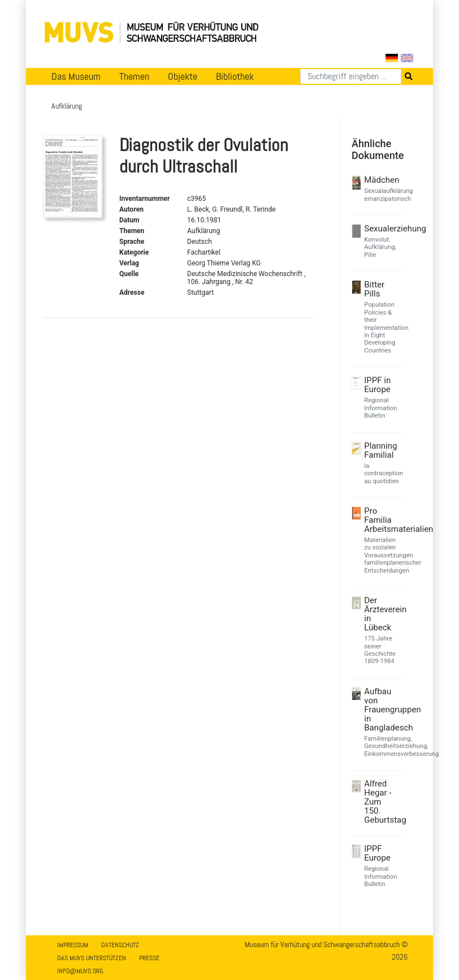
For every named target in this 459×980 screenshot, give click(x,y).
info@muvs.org (80, 971)
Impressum (73, 945)
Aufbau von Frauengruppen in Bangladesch (382, 710)
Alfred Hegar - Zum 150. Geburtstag (382, 802)
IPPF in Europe (377, 385)
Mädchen (382, 180)
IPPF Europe (377, 853)
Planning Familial (380, 450)
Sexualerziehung (382, 229)
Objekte (183, 76)
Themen (134, 76)
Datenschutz (120, 945)
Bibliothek (235, 76)
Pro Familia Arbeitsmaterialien (382, 520)
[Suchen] (351, 76)
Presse (149, 958)
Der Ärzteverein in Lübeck (382, 614)
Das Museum (76, 76)
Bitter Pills (374, 289)
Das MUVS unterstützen (92, 958)
